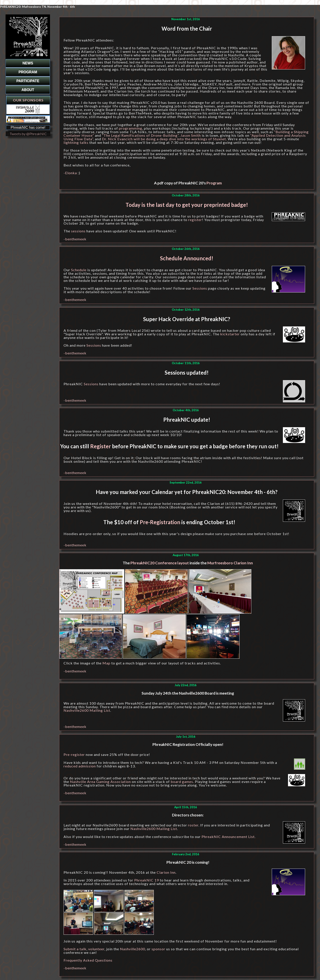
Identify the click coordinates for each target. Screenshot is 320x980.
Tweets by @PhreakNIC (28, 134)
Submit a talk (75, 949)
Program (214, 183)
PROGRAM (28, 72)
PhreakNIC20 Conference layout (160, 563)
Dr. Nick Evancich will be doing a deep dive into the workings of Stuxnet (164, 139)
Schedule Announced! (187, 258)
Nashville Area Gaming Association (100, 781)
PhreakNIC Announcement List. (229, 837)
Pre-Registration (160, 522)
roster (193, 825)
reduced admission (80, 766)
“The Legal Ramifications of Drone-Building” (140, 135)
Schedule (79, 270)
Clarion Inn (166, 872)
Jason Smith (191, 135)
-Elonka (70, 173)
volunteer (96, 949)
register (195, 220)
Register (101, 446)
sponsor (158, 949)
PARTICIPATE (28, 81)
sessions (78, 231)
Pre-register (74, 754)
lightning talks (76, 142)
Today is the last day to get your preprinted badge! (187, 205)
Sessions (200, 288)
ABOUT (28, 90)
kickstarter (230, 334)
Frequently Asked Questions (88, 960)
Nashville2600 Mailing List (87, 710)
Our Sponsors (28, 100)
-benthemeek (75, 239)
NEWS (28, 63)
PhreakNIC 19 (147, 880)
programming (131, 128)
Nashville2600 (133, 949)
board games (182, 781)
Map (106, 663)
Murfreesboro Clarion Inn (230, 563)
